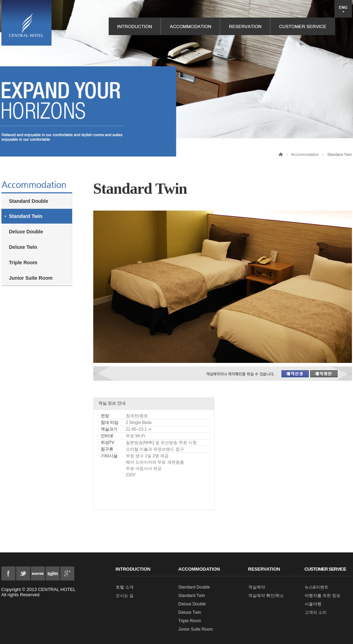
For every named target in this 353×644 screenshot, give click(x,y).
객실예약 (257, 587)
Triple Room (23, 263)
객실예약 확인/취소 (266, 596)
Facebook (8, 573)
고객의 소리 (316, 612)
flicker (38, 573)
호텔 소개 (125, 587)
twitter (23, 573)
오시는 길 (125, 596)
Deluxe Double (26, 232)
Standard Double (29, 201)
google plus (67, 573)
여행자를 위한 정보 (323, 596)
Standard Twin (26, 216)
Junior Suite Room (31, 278)
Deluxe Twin (23, 247)
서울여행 (313, 604)
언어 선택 (343, 9)
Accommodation (305, 154)
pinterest (53, 573)
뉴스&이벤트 (317, 587)
